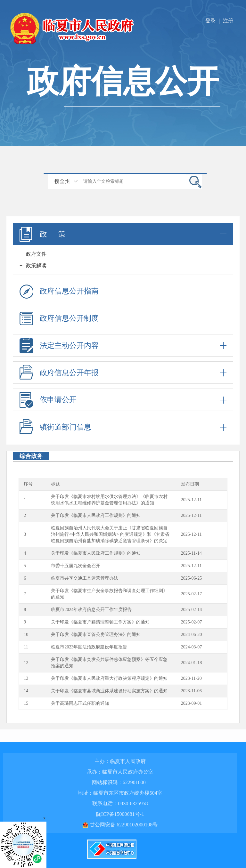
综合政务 (31, 456)
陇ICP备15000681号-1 (120, 814)
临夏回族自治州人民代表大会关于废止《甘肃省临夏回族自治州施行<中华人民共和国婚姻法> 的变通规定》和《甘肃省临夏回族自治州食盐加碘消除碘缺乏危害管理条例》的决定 (110, 534)
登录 (210, 21)
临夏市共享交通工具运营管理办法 (85, 578)
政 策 (123, 234)
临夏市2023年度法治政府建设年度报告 (89, 647)
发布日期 (190, 484)
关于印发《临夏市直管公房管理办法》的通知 (96, 635)
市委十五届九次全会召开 (76, 566)
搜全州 (62, 181)
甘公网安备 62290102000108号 (120, 825)
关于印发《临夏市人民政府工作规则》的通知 (96, 515)
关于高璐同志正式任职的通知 (80, 703)
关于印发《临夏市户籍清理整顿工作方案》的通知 (100, 622)
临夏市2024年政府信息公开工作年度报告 (91, 610)
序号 (28, 484)
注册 (228, 21)
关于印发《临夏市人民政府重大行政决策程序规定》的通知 (109, 678)
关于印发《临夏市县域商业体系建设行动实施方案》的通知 (109, 691)
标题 (55, 484)
